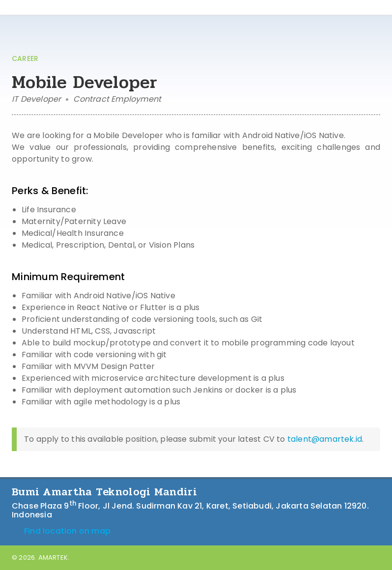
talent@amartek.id (325, 439)
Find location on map (61, 531)
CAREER (25, 58)
